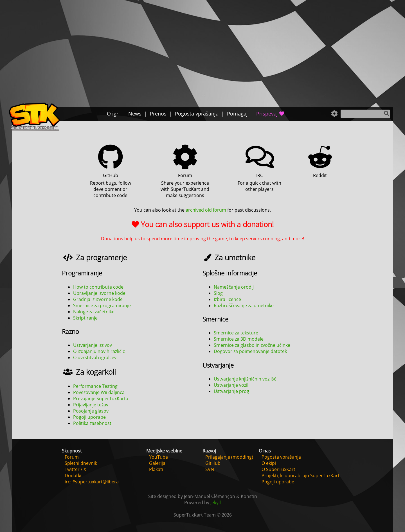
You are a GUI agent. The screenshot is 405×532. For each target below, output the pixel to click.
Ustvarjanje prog (231, 391)
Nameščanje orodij (234, 287)
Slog (218, 293)
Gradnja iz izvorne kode (98, 299)
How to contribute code (98, 287)
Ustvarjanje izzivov (93, 345)
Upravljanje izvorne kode (99, 293)
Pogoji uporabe (89, 417)
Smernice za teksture (236, 333)
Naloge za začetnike (94, 312)
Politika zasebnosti (93, 423)
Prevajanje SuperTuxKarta (101, 399)
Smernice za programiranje (102, 305)
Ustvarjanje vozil (231, 385)
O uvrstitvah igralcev (95, 357)
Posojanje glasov (91, 411)
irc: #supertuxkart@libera (92, 482)
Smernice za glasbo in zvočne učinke (252, 345)
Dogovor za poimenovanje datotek (250, 351)
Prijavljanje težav (91, 405)
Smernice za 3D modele (239, 339)
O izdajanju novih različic (99, 351)
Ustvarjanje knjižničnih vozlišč (245, 379)
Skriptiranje (85, 318)
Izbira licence (227, 299)
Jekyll (216, 502)
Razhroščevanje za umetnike (244, 305)
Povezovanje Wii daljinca (99, 392)
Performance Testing (95, 386)
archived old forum (206, 210)
